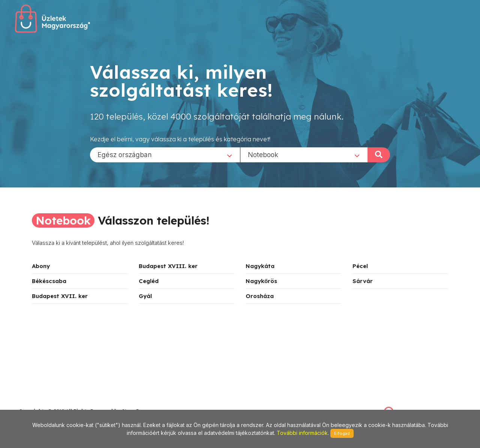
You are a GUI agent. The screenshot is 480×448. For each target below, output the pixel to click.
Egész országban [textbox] (125, 154)
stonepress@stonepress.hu (49, 403)
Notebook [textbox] (263, 154)
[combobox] (165, 154)
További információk (302, 433)
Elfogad (342, 433)
